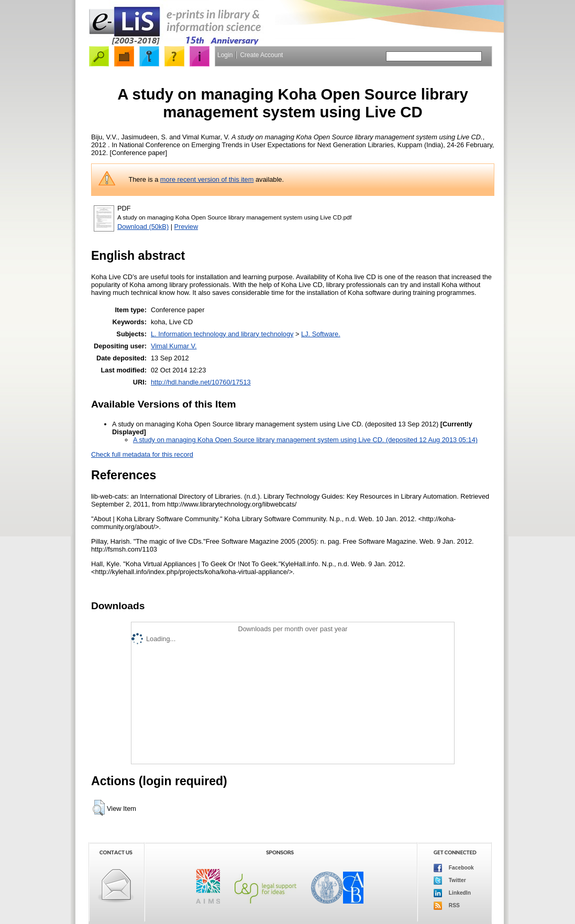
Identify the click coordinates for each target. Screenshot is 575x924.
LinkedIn (452, 893)
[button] (99, 808)
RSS (447, 906)
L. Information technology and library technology (222, 334)
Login (225, 55)
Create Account (261, 55)
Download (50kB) (143, 227)
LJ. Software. (321, 334)
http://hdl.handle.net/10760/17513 (201, 382)
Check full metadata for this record (142, 454)
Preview (186, 227)
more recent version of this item (207, 179)
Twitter (450, 881)
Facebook (454, 868)
